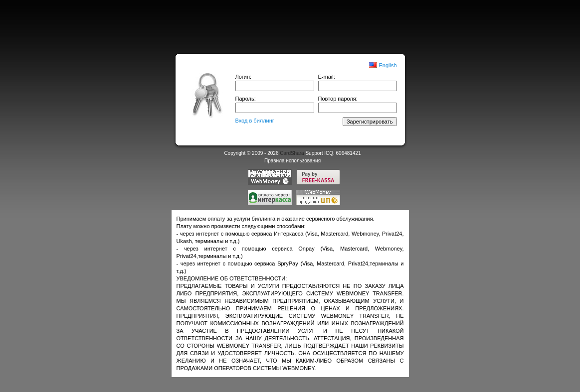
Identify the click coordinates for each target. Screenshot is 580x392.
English (387, 65)
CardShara (292, 153)
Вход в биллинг (255, 121)
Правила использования (292, 161)
